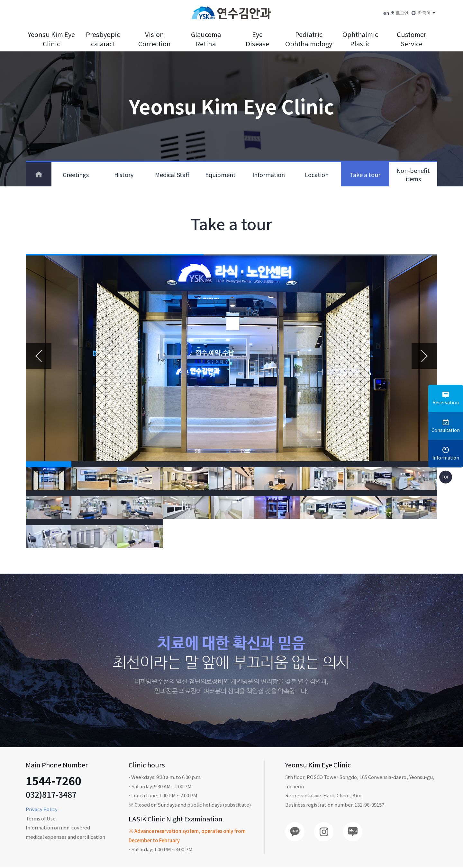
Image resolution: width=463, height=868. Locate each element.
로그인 (399, 13)
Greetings (76, 174)
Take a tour (365, 174)
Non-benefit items (413, 174)
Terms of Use (41, 819)
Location (317, 174)
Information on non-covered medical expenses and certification (65, 833)
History (124, 174)
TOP (446, 477)
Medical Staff (172, 174)
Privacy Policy (42, 810)
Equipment (220, 174)
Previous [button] (39, 356)
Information (269, 174)
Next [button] (424, 356)
